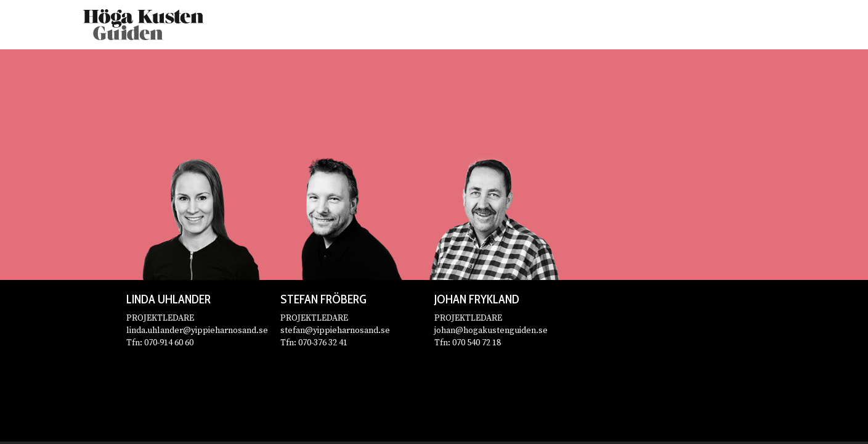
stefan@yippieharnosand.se (335, 331)
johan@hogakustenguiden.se (491, 331)
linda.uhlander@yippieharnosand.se (197, 331)
